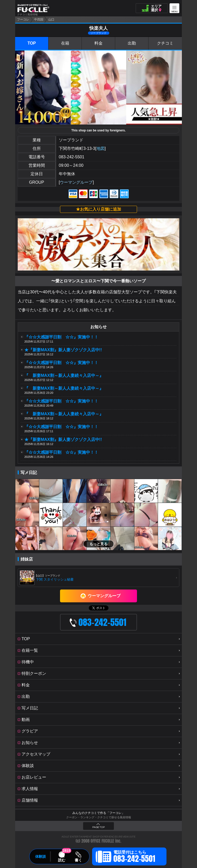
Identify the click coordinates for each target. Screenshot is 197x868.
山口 (51, 19)
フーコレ (23, 19)
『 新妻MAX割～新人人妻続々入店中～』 (64, 375)
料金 (98, 43)
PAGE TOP (98, 827)
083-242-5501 (72, 157)
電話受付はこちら (134, 857)
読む (62, 860)
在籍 (65, 43)
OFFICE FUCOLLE (102, 841)
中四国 (39, 19)
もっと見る (98, 544)
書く (78, 860)
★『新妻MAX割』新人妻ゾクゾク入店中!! (63, 350)
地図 (101, 148)
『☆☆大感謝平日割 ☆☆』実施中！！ (61, 337)
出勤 (132, 43)
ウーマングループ (76, 182)
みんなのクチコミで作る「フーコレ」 (98, 813)
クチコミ (165, 43)
